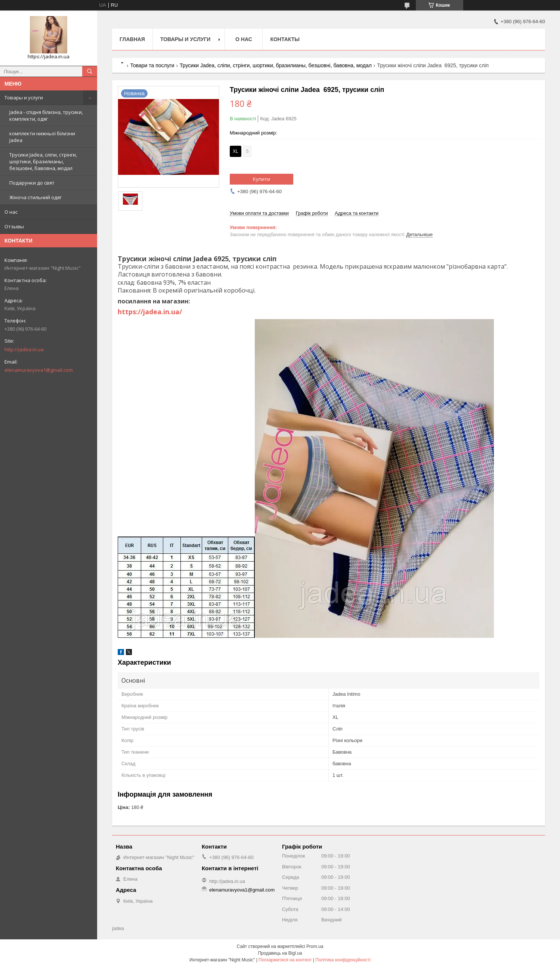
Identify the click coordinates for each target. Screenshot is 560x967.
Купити (262, 179)
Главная (132, 39)
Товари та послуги (152, 65)
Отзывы (14, 226)
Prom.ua (315, 946)
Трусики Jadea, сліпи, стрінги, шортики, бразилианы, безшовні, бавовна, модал (43, 161)
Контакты (285, 39)
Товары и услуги (24, 98)
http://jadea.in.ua (24, 349)
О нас (11, 212)
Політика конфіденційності (343, 960)
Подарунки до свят (32, 183)
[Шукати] (90, 71)
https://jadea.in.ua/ (150, 312)
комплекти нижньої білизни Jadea (42, 137)
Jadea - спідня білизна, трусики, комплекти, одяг (46, 115)
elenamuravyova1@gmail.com (39, 370)
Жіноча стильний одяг (35, 197)
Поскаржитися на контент (285, 960)
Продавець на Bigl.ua (280, 953)
